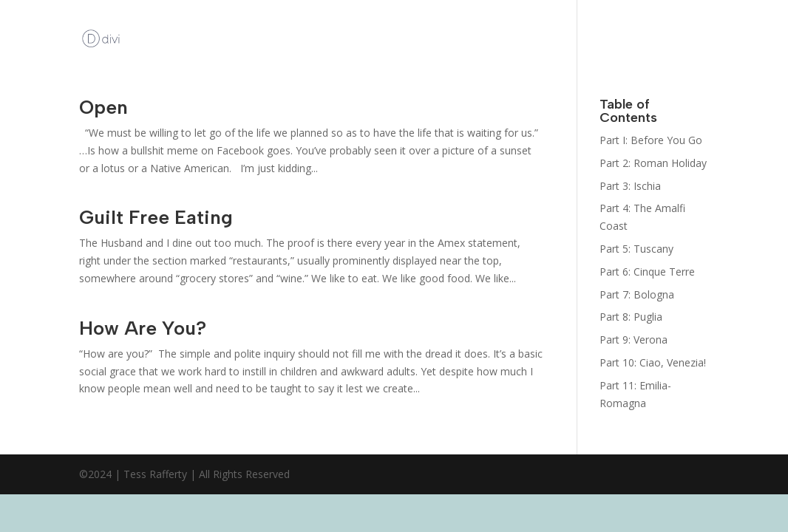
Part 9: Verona (634, 340)
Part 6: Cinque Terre (647, 272)
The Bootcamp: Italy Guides (661, 39)
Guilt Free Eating (156, 217)
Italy (757, 12)
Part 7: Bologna (637, 294)
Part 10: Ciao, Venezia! (653, 362)
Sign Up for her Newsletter (550, 39)
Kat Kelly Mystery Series (446, 39)
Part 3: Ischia (630, 186)
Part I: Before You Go (651, 140)
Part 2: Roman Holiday (653, 163)
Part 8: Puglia (631, 317)
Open (103, 107)
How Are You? (143, 328)
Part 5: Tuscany (636, 249)
